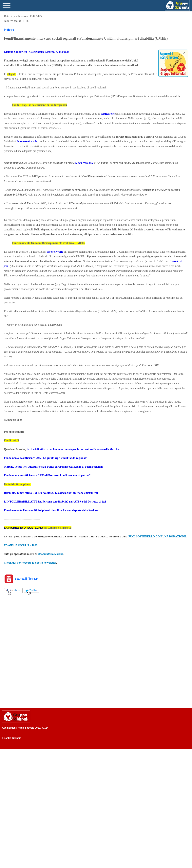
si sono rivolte (55, 252)
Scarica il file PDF (21, 579)
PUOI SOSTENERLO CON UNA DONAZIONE (157, 537)
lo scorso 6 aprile (27, 141)
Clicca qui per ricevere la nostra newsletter (30, 563)
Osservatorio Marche (51, 554)
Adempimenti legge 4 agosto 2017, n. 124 (25, 728)
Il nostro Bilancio (12, 738)
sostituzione (108, 114)
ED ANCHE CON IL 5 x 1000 (21, 545)
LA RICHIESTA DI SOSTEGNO (23, 528)
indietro (9, 30)
